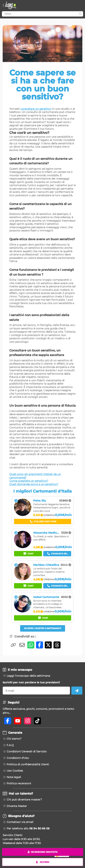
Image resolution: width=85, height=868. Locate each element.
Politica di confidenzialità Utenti (28, 764)
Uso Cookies (15, 771)
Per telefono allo (28, 828)
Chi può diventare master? (24, 800)
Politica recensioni (19, 783)
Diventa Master (17, 806)
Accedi (42, 862)
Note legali (14, 777)
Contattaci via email (20, 822)
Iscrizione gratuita (43, 852)
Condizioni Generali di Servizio (27, 751)
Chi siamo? (14, 739)
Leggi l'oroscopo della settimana (28, 676)
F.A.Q (10, 745)
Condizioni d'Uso (18, 758)
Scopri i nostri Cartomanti (43, 628)
